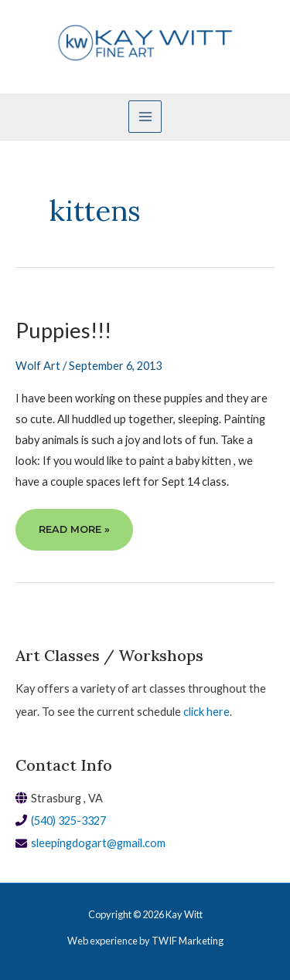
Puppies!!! (63, 330)
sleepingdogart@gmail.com (98, 843)
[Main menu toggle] (145, 117)
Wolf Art (38, 366)
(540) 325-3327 (68, 821)
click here (206, 712)
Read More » (74, 527)
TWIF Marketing (188, 941)
